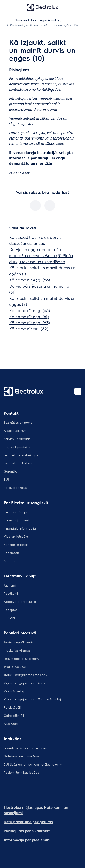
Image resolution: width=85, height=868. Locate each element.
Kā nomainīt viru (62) (29, 329)
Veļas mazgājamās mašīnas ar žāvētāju (33, 699)
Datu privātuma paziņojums (28, 822)
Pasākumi (11, 593)
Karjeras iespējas (16, 544)
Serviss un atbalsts (17, 439)
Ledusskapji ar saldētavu (22, 658)
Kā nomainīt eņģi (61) (29, 316)
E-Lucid (9, 618)
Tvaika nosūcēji (15, 667)
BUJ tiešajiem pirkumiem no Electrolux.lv (33, 764)
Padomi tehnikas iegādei (22, 772)
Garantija (10, 471)
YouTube (10, 561)
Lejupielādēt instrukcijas (21, 455)
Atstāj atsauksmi (15, 430)
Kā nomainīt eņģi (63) (30, 323)
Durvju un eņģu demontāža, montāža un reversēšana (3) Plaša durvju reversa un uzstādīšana (41, 255)
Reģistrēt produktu (17, 447)
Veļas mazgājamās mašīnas (24, 683)
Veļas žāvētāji (14, 691)
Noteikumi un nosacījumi (22, 756)
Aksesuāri (11, 724)
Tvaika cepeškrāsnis (18, 642)
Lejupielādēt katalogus (20, 463)
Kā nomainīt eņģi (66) (30, 280)
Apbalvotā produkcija (20, 601)
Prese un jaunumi (16, 520)
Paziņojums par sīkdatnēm (27, 831)
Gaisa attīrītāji (14, 715)
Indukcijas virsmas (17, 650)
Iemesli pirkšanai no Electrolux (26, 748)
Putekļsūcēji (12, 707)
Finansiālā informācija (20, 528)
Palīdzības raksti (16, 487)
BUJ (6, 479)
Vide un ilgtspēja (16, 536)
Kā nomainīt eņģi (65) (30, 310)
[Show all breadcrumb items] (7, 20)
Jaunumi (10, 585)
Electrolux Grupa (16, 512)
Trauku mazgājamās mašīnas (25, 675)
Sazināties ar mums (18, 422)
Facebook (11, 553)
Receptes (10, 610)
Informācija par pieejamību (28, 840)
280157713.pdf (19, 173)
